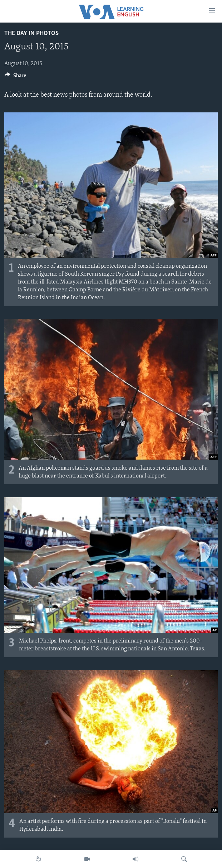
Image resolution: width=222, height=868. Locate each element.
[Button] (15, 77)
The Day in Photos (31, 33)
